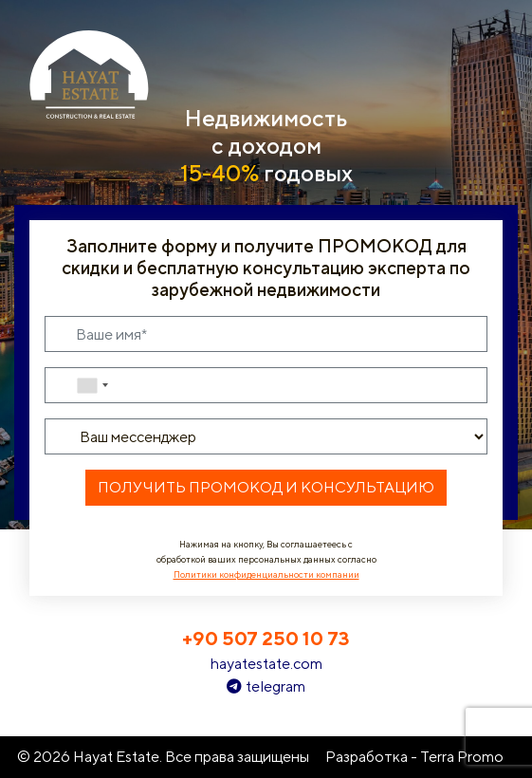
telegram (266, 686)
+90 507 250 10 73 (266, 638)
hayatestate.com (266, 664)
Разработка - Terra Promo (414, 757)
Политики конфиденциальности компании (266, 574)
